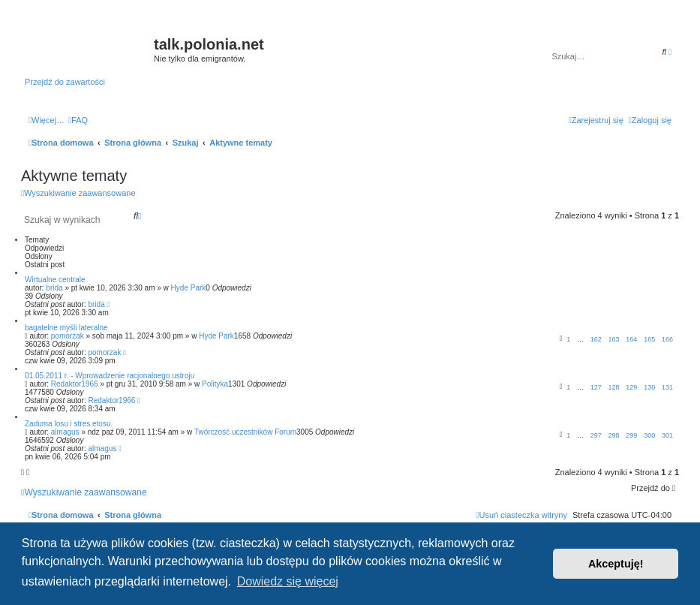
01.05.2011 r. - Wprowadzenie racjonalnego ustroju (110, 376)
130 (649, 387)
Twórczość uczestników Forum (245, 432)
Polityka (215, 384)
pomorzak (68, 336)
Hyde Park (189, 288)
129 (631, 387)
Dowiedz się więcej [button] (288, 581)
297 (596, 435)
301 (667, 435)
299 (631, 435)
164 (631, 339)
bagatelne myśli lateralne (66, 328)
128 (614, 387)
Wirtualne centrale (55, 280)
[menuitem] (78, 120)
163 (614, 339)
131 (667, 387)
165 (649, 339)
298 (614, 435)
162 (596, 339)
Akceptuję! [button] (616, 564)
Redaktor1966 (75, 384)
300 (649, 435)
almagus (65, 432)
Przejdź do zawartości (65, 82)
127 (596, 387)
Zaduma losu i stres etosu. (69, 424)
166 (667, 339)
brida (54, 288)
